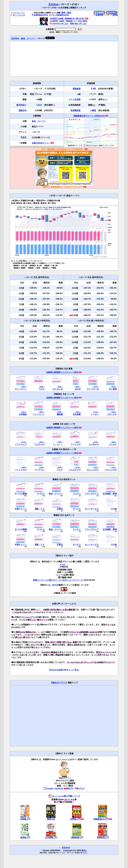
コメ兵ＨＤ (94, 444)
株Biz (84, 850)
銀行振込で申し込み (78, 24)
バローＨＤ (112, 414)
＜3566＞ (114, 442)
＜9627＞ (78, 442)
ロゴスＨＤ (40, 444)
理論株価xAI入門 (101, 819)
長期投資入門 (103, 838)
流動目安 (22, 110)
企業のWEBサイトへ (41, 143)
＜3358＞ (60, 442)
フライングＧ (111, 470)
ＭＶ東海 (113, 389)
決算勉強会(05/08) (40, 15)
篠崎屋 (60, 414)
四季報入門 (75, 819)
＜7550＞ (96, 468)
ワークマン (40, 470)
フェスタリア (75, 470)
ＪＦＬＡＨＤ (21, 470)
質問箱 (114, 15)
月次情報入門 (51, 838)
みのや (78, 389)
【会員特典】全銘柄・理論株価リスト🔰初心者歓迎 (68, 21)
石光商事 (77, 414)
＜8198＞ (114, 387)
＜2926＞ (60, 412)
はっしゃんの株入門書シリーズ (64, 796)
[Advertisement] (64, 59)
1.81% (39, 105)
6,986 (93, 89)
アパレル (41, 494)
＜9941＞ (24, 412)
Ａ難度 (93, 110)
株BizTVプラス (59, 683)
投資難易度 (75, 110)
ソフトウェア (21, 444)
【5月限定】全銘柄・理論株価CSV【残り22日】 (67, 19)
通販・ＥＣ (40, 509)
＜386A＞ (77, 387)
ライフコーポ (93, 389)
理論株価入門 (77, 838)
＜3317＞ (114, 468)
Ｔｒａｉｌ (58, 444)
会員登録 (99, 13)
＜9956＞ (114, 412)
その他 (114, 509)
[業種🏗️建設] (66, 13)
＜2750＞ (78, 412)
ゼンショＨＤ (93, 470)
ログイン (112, 13)
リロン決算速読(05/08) (59, 15)
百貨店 (60, 509)
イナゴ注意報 (74, 99)
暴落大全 (51, 819)
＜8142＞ (96, 412)
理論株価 (76, 89)
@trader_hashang (53, 788)
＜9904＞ (60, 468)
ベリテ (60, 470)
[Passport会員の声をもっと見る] (64, 670)
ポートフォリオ (18, 15)
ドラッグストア (92, 494)
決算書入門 (25, 819)
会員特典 (98, 15)
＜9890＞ (42, 387)
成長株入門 (25, 838)
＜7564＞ (42, 468)
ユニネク (113, 444)
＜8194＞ (96, 387)
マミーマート (21, 389)
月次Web (53, 4)
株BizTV (68, 788)
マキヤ (42, 389)
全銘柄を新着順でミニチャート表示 (62, 372)
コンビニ (77, 494)
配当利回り (21, 105)
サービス (77, 509)
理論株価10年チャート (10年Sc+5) (89, 116)
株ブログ (79, 788)
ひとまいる (58, 389)
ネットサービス (92, 509)
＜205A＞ (41, 442)
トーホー (95, 414)
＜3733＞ (24, 442)
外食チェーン (21, 509)
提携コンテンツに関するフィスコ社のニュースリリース (58, 580)
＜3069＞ (24, 468)
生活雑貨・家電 (110, 494)
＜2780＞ (96, 442)
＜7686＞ (60, 387)
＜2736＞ (78, 468)
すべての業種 (21, 494)
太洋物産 (23, 414)
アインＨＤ (76, 444)
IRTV (54, 585)
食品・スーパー (28, 38)
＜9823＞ (24, 387)
